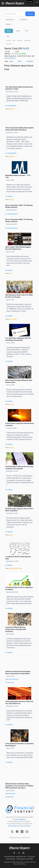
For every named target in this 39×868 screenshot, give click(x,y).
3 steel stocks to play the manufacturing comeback (19, 424)
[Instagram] (27, 832)
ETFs (27, 31)
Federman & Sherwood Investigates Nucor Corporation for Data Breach (18, 673)
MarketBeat (10, 196)
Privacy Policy (13, 826)
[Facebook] (17, 832)
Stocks (18, 31)
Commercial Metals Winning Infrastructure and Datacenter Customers (16, 629)
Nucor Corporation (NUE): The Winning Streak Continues (19, 206)
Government (12, 109)
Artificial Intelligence (14, 568)
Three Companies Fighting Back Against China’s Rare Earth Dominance (19, 129)
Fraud (20, 568)
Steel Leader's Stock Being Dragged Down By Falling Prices (18, 248)
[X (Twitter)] (12, 832)
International (27, 40)
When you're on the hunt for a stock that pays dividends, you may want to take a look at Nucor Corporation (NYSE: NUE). (20, 755)
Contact (27, 862)
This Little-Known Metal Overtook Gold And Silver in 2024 (19, 88)
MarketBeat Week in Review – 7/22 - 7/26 (18, 176)
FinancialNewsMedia (12, 106)
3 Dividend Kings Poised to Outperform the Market (19, 588)
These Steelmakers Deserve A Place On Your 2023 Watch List (19, 702)
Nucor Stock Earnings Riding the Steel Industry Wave (19, 381)
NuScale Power (12, 794)
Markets (9, 31)
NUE (26, 48)
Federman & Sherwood (13, 679)
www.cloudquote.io (20, 819)
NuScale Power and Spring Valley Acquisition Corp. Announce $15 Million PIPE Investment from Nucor (19, 786)
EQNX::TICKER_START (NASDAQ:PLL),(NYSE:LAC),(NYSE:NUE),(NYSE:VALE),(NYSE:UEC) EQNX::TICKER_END (19, 99)
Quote (11, 61)
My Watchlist (24, 20)
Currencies (20, 40)
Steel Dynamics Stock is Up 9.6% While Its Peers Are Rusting (19, 296)
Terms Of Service (25, 826)
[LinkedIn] (22, 832)
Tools (8, 36)
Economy (11, 200)
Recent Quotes (10, 20)
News (14, 40)
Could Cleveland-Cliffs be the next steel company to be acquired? (19, 468)
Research (30, 61)
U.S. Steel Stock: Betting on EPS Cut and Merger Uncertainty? (18, 339)
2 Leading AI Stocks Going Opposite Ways (18, 558)
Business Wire (11, 682)
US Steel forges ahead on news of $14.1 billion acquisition (19, 510)
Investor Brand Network (12, 214)
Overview (9, 40)
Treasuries (9, 44)
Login (31, 1)
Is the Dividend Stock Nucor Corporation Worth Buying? (19, 745)
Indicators (8, 24)
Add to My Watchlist (10, 58)
